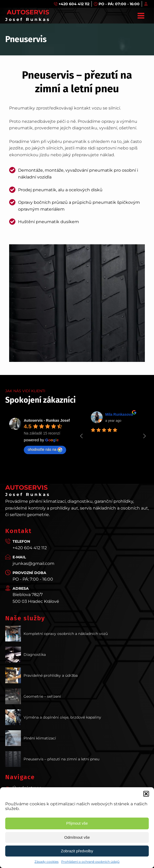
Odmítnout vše (77, 837)
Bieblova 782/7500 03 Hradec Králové (36, 598)
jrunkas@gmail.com (33, 563)
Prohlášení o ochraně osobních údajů (90, 862)
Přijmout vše (77, 823)
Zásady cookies (47, 862)
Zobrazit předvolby (77, 851)
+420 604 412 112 (30, 548)
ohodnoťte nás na (45, 450)
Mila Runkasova (119, 414)
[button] (146, 794)
